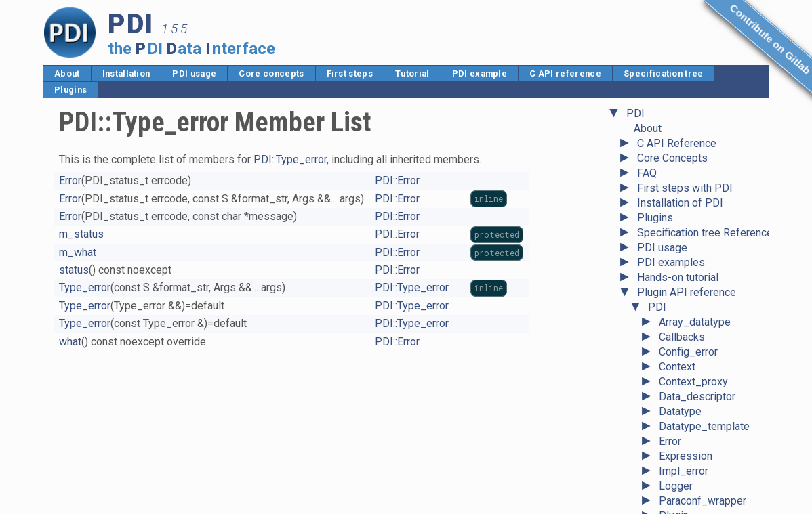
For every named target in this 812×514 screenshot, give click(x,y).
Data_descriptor (697, 191)
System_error (691, 444)
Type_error (685, 474)
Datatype (680, 206)
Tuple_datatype (695, 459)
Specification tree (664, 73)
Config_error (688, 146)
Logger (676, 280)
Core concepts (271, 73)
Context (677, 161)
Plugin (674, 310)
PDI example (480, 73)
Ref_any (678, 369)
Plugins (70, 90)
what (70, 342)
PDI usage (194, 73)
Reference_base (698, 384)
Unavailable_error (700, 489)
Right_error (685, 399)
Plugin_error (688, 325)
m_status (81, 234)
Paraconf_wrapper (703, 295)
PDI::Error (397, 180)
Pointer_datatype (700, 340)
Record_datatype (699, 355)
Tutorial (412, 73)
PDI (657, 101)
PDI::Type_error (290, 159)
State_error (686, 429)
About (67, 73)
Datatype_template (704, 220)
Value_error (686, 504)
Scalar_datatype (697, 414)
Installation (126, 73)
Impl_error (684, 265)
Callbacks (682, 131)
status (74, 270)
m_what (78, 252)
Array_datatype (695, 116)
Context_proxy (693, 176)
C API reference (565, 73)
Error (670, 235)
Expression (686, 250)
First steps (350, 73)
